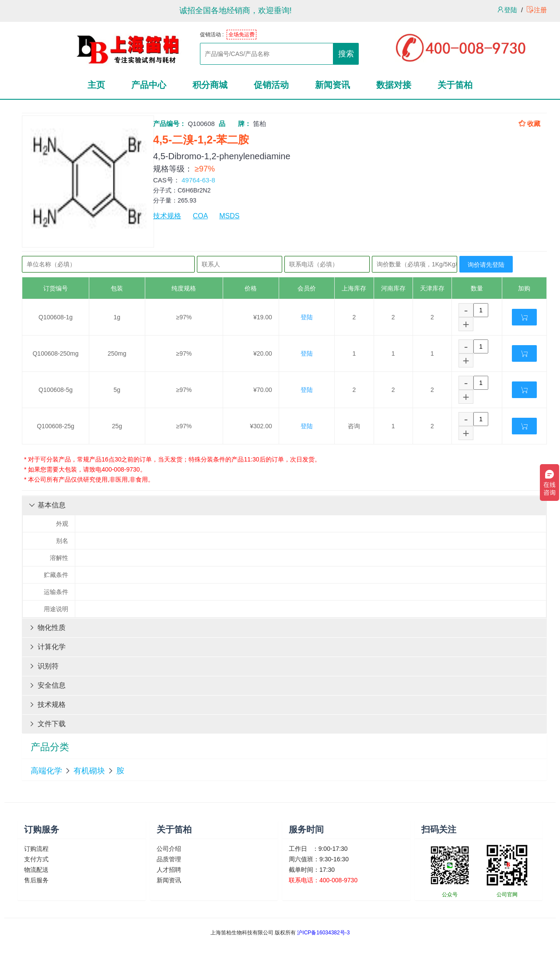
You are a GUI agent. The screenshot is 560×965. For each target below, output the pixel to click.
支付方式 (36, 859)
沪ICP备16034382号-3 (323, 933)
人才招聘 (169, 870)
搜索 (346, 54)
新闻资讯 (169, 880)
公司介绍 (169, 849)
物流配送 (36, 870)
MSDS (229, 216)
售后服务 (36, 880)
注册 (537, 10)
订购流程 (36, 849)
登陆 (507, 10)
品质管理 (169, 859)
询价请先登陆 (486, 265)
